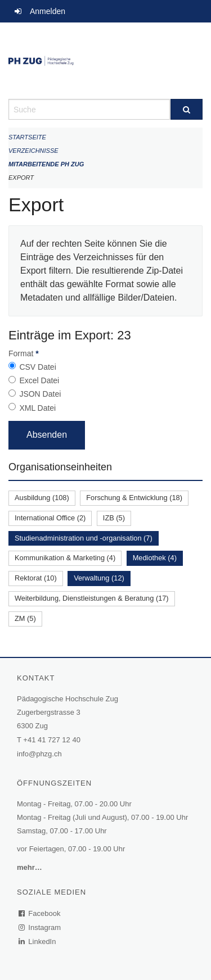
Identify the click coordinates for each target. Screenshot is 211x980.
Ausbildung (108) (42, 498)
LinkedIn (38, 942)
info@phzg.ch (39, 754)
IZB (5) (114, 518)
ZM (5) (25, 618)
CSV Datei (37, 367)
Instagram (40, 927)
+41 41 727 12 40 (52, 740)
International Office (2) (50, 518)
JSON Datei (40, 394)
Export (21, 178)
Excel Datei (39, 380)
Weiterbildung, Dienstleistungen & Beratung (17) (92, 598)
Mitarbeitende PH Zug (46, 164)
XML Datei (37, 408)
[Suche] (187, 109)
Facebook (40, 913)
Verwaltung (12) (99, 578)
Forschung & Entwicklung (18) (134, 498)
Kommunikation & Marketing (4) (65, 558)
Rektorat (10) (36, 578)
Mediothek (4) (155, 558)
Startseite (27, 137)
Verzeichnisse (33, 151)
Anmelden (48, 11)
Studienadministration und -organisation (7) (84, 538)
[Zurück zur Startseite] (105, 61)
